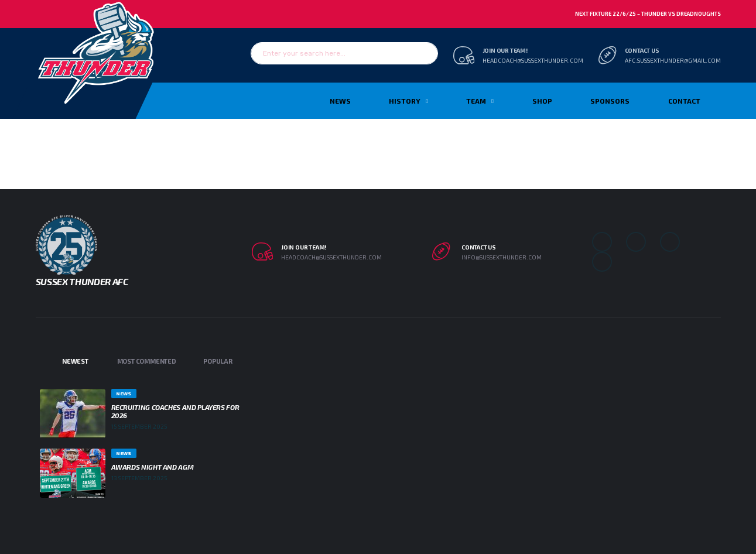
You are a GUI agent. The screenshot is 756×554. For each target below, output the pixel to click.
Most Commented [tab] (147, 361)
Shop (542, 101)
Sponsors (610, 101)
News (340, 101)
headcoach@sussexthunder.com (533, 60)
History (405, 101)
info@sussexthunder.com (502, 257)
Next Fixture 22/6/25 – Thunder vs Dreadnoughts (648, 14)
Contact (684, 101)
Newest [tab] (75, 361)
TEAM (476, 101)
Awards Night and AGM (153, 467)
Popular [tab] (218, 361)
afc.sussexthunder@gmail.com (673, 60)
